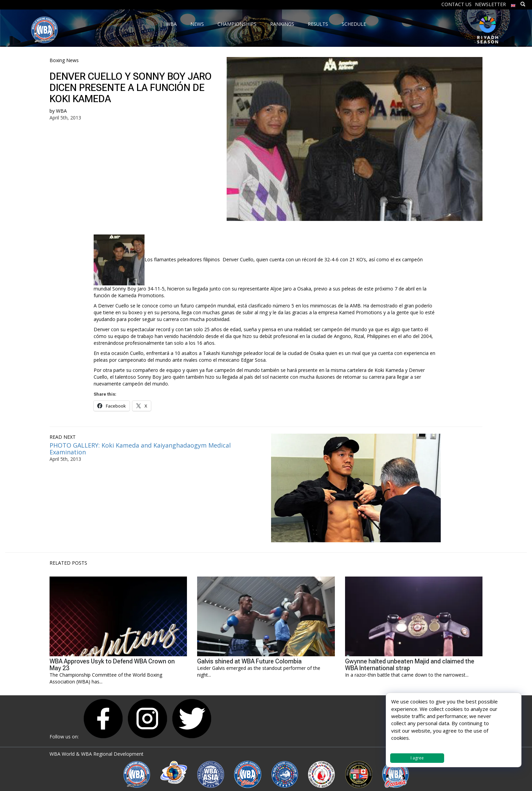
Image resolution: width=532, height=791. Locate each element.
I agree (417, 758)
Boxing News (64, 60)
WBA (61, 111)
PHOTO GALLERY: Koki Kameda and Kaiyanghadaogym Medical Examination (140, 449)
